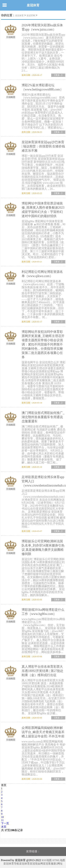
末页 (4, 827)
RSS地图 (47, 860)
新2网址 (58, 864)
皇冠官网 (31, 16)
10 (2, 817)
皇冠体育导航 (11, 864)
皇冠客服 (48, 864)
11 (2, 820)
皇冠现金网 (36, 864)
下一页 (5, 823)
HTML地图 (59, 860)
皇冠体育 (33, 5)
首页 (4, 785)
